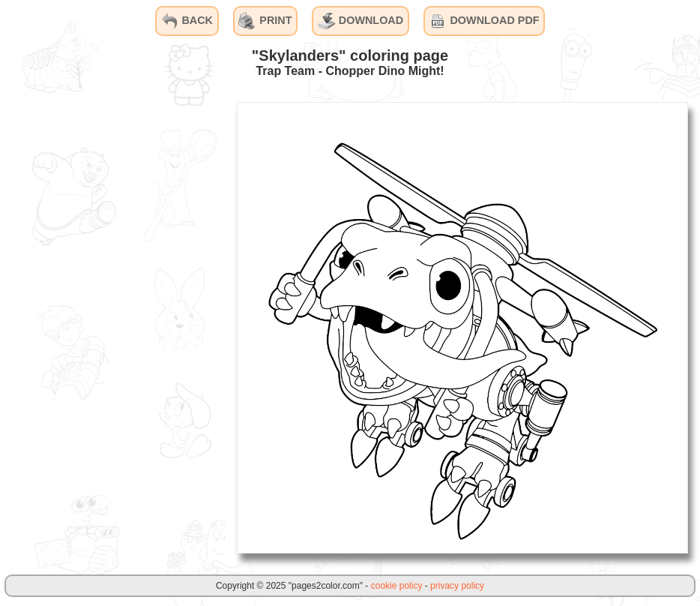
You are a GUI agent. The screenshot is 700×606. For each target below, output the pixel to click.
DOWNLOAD (360, 21)
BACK (187, 21)
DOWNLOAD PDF (484, 21)
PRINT (265, 21)
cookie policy (397, 586)
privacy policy (457, 586)
